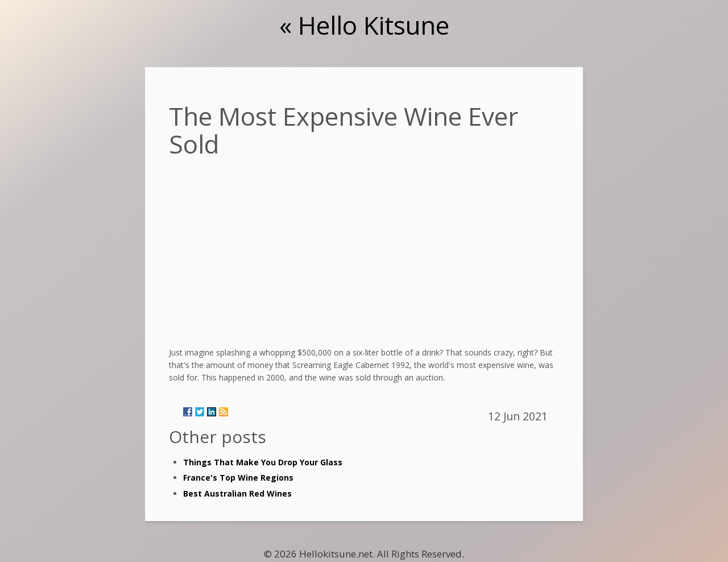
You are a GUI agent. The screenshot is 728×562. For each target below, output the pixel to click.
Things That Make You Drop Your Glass (263, 462)
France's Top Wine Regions (238, 478)
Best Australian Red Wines (237, 493)
